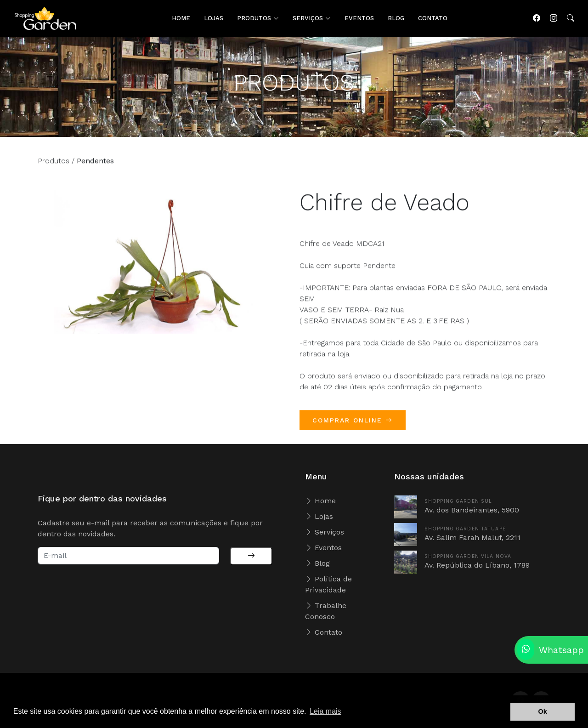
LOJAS (214, 18)
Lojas (319, 516)
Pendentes (95, 167)
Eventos (323, 548)
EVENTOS (359, 18)
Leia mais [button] (325, 711)
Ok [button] (543, 711)
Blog (317, 563)
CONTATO (433, 18)
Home (320, 501)
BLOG (396, 18)
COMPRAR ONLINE (353, 426)
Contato (324, 632)
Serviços (325, 532)
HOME (181, 18)
